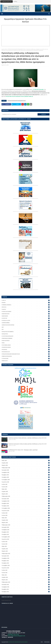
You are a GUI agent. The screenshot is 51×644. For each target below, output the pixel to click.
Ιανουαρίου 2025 (26, 499)
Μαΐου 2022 (26, 575)
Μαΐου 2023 (26, 546)
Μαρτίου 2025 (26, 494)
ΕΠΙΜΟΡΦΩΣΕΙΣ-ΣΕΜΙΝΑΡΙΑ (26, 338)
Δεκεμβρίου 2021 (26, 587)
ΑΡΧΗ (42, 642)
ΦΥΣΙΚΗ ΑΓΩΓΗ (26, 361)
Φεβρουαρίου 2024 (26, 525)
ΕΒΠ (26, 327)
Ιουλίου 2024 (26, 513)
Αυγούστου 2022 (26, 568)
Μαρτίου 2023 (26, 551)
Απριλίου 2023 (26, 549)
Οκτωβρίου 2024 (26, 506)
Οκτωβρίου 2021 (26, 592)
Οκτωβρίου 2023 (26, 534)
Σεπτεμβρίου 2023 (26, 537)
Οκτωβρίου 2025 (26, 477)
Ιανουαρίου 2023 (26, 556)
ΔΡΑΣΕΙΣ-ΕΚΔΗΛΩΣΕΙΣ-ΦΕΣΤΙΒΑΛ (26, 325)
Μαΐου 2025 (26, 489)
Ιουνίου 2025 (26, 487)
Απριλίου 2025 (26, 492)
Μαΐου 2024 (26, 518)
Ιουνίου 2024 (26, 515)
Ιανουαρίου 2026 (26, 470)
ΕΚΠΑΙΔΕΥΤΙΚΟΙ (26, 334)
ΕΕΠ (26, 329)
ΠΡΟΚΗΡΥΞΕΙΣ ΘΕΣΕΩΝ (26, 347)
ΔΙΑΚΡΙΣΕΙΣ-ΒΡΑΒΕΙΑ (26, 323)
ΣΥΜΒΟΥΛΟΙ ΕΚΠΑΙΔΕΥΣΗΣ (26, 356)
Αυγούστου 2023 (26, 539)
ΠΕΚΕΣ (26, 343)
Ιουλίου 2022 (26, 570)
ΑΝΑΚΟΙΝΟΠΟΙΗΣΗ (26, 314)
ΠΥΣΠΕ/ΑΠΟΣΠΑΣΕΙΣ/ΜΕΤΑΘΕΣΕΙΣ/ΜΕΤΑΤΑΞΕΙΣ (17, 49)
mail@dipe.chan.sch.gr (13, 634)
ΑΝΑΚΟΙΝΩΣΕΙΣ (26, 316)
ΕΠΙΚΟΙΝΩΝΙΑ (47, 642)
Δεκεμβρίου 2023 (26, 530)
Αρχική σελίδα (4, 49)
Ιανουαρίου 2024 (26, 527)
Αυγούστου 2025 (26, 482)
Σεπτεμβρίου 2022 (26, 565)
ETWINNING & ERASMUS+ (26, 305)
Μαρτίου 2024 (26, 523)
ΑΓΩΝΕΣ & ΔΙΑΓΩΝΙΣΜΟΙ (26, 311)
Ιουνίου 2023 (26, 544)
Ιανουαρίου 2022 (26, 585)
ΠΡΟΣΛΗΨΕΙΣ (26, 349)
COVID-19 (26, 300)
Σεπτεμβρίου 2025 (26, 480)
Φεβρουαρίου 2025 (26, 496)
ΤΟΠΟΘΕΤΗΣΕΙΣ (26, 358)
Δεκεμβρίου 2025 (26, 472)
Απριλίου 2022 (26, 577)
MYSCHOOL (26, 307)
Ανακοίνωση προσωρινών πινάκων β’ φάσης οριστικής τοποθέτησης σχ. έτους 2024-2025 (27, 444)
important (26, 309)
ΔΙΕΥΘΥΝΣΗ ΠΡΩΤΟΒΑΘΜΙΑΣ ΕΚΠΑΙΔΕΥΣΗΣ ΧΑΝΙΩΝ (18, 642)
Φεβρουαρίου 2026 (26, 468)
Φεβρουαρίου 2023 (26, 554)
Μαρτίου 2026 (26, 465)
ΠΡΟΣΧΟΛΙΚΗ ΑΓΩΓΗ (26, 352)
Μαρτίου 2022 (26, 580)
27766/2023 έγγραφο (38, 89)
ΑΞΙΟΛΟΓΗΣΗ (26, 318)
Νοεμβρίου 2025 (26, 475)
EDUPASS (26, 303)
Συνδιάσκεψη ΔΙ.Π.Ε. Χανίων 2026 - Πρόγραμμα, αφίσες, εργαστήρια (23, 450)
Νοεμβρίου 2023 (26, 532)
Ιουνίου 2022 (26, 573)
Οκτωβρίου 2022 (26, 563)
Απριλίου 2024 (26, 520)
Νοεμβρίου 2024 (26, 503)
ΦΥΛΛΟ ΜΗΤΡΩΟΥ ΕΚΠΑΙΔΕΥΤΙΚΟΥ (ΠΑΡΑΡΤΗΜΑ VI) (19, 96)
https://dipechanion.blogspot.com (16, 636)
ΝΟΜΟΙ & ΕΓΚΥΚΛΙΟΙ (26, 341)
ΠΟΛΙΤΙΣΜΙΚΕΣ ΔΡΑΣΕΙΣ (26, 345)
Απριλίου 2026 (26, 463)
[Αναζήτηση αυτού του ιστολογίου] (20, 114)
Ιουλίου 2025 (26, 484)
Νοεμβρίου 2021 (26, 589)
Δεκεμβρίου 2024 (26, 501)
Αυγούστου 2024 (26, 511)
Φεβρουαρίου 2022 (26, 582)
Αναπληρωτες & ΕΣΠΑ (26, 320)
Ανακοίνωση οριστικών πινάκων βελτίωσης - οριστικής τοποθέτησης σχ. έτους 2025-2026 (27, 438)
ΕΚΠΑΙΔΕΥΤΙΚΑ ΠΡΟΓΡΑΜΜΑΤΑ (26, 332)
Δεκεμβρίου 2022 (26, 558)
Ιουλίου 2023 (26, 542)
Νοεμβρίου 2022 (26, 561)
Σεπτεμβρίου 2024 (26, 508)
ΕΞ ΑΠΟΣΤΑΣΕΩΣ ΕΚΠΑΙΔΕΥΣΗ (26, 336)
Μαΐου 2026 (26, 461)
